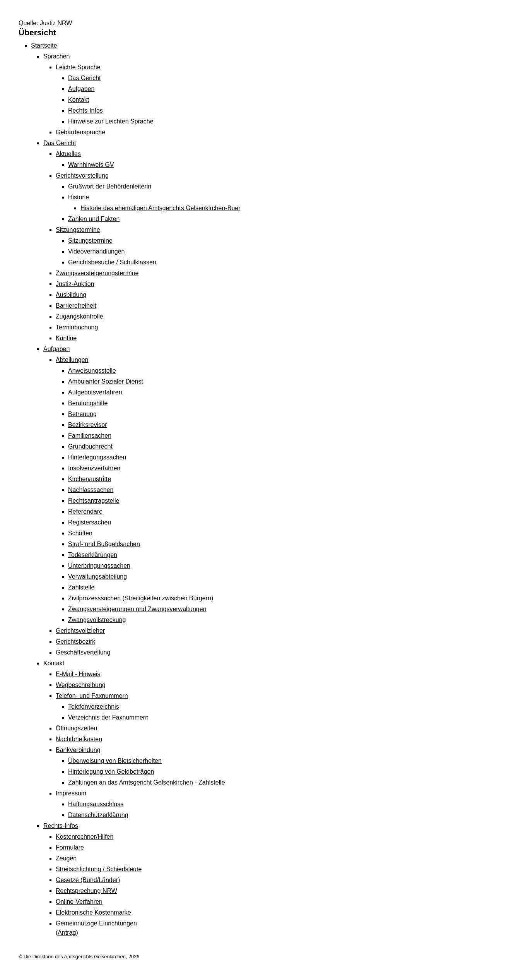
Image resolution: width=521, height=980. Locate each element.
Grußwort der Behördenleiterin (110, 186)
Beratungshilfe (88, 403)
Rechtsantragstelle (94, 501)
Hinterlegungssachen (97, 457)
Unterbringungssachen (99, 566)
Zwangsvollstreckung (97, 620)
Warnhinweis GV (91, 165)
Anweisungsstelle (92, 371)
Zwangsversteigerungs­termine (97, 273)
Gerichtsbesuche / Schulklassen (112, 262)
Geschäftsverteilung (83, 652)
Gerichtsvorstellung (82, 176)
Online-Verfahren (79, 902)
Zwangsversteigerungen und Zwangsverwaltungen (137, 609)
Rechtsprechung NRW (86, 891)
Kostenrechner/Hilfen (85, 837)
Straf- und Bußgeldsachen (104, 544)
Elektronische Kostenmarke (93, 912)
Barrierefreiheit (76, 306)
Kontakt (79, 100)
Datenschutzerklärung (98, 815)
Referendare (85, 511)
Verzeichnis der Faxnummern (108, 717)
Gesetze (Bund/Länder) (88, 880)
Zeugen (66, 858)
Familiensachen (90, 436)
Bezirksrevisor (87, 425)
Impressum (71, 793)
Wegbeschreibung (81, 685)
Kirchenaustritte (90, 479)
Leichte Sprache (78, 67)
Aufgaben (81, 89)
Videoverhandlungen (97, 251)
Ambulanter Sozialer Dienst (106, 381)
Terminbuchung (77, 327)
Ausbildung (71, 295)
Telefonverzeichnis (94, 707)
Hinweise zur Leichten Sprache (111, 121)
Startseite (44, 45)
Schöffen (80, 533)
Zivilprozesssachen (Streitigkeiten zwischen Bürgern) (141, 598)
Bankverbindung (78, 750)
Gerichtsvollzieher (80, 631)
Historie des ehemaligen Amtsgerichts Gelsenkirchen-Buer (161, 208)
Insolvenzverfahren (94, 468)
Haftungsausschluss (96, 804)
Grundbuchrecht (90, 446)
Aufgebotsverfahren (95, 392)
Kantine (66, 338)
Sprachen (57, 56)
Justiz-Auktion (75, 284)
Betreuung (82, 414)
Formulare (70, 847)
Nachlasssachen (91, 490)
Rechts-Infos (85, 111)
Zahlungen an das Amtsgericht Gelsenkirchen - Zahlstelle (147, 782)
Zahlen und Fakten (94, 219)
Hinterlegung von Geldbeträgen (111, 772)
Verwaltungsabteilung (97, 577)
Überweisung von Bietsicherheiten (115, 761)
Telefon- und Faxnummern (92, 696)
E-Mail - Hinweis (78, 674)
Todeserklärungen (93, 555)
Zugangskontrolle (79, 316)
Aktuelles (68, 154)
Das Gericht (84, 78)
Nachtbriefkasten (79, 739)
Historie (79, 197)
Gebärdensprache (80, 132)
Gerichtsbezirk (75, 642)
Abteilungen (72, 360)
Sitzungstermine (78, 230)
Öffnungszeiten (76, 728)
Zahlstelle (81, 587)
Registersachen (90, 522)
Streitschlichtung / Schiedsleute (99, 869)
